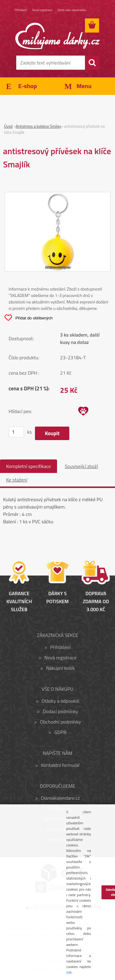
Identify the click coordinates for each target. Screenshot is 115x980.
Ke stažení (17, 480)
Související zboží (81, 466)
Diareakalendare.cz (61, 798)
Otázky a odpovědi (60, 701)
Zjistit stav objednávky (72, 10)
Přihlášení (21, 10)
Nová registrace (42, 10)
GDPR (60, 732)
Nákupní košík (60, 668)
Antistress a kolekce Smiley (38, 126)
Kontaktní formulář (61, 765)
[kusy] (16, 432)
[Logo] (57, 36)
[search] (92, 63)
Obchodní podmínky (60, 722)
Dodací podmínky (60, 711)
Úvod (8, 126)
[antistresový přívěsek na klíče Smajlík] (57, 196)
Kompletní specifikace (29, 466)
